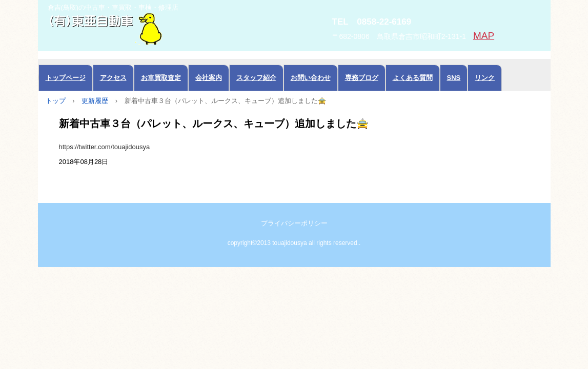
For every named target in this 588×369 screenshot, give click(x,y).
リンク (485, 78)
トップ (56, 101)
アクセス (113, 78)
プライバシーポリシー (294, 223)
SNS (454, 78)
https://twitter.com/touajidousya (105, 147)
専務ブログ (362, 78)
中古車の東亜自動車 (153, 28)
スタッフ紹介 (256, 78)
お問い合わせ (311, 78)
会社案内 (209, 78)
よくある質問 (413, 78)
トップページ (66, 78)
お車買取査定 (161, 78)
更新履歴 (95, 101)
